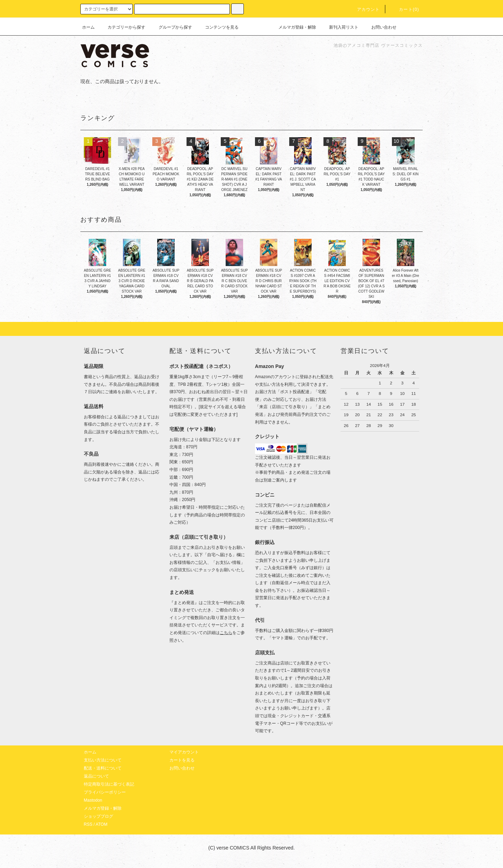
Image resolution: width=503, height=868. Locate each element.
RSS (88, 824)
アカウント (364, 9)
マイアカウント (184, 752)
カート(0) (405, 9)
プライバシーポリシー (105, 792)
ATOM (102, 824)
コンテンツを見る (218, 27)
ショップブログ (99, 816)
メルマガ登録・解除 (293, 27)
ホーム (88, 27)
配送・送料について (103, 768)
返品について (96, 776)
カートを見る (182, 760)
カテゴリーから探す (122, 27)
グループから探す (171, 27)
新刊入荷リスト (340, 27)
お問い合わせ (380, 27)
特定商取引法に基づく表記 (109, 784)
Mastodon (93, 800)
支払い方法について (103, 760)
